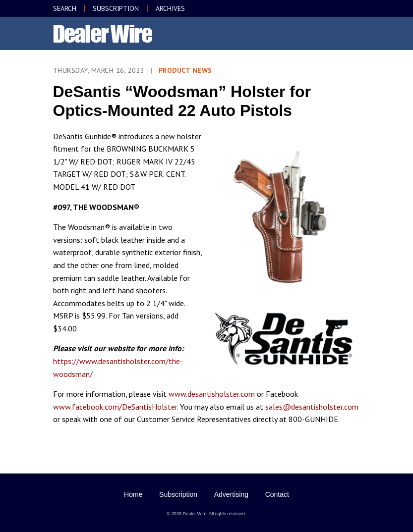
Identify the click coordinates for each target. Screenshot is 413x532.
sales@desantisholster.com (312, 407)
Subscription (178, 494)
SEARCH (65, 8)
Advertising (231, 494)
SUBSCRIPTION (116, 8)
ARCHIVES (170, 8)
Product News (185, 70)
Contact (277, 494)
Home (133, 494)
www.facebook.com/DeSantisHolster (115, 407)
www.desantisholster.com (212, 394)
